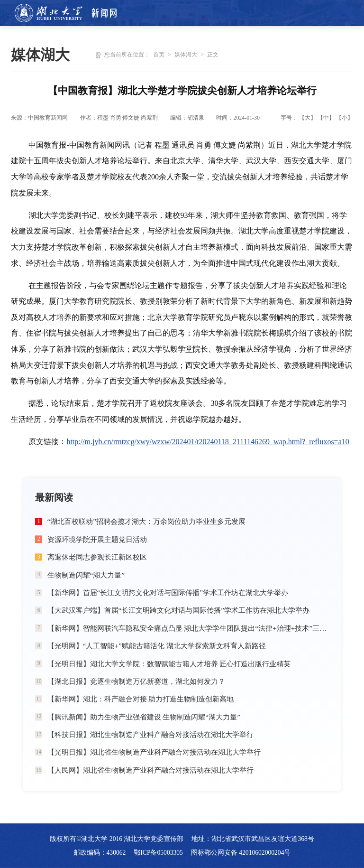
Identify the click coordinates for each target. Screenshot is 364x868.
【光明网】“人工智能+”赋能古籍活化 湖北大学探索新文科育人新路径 (157, 646)
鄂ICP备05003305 (158, 853)
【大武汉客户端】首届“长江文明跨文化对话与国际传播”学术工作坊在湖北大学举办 (179, 610)
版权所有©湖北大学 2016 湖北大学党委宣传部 (117, 839)
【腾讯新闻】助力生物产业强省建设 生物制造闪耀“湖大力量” (144, 717)
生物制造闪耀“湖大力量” (86, 575)
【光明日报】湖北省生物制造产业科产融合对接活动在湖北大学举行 (154, 752)
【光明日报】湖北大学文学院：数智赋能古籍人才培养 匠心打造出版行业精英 (169, 664)
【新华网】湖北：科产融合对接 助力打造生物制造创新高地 (141, 699)
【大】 (308, 118)
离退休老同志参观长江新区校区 (97, 557)
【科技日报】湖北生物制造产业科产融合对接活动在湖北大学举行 (150, 734)
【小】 (345, 118)
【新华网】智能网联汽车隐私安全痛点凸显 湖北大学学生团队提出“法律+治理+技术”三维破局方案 (188, 628)
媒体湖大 (186, 55)
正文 (213, 55)
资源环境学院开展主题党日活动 (97, 539)
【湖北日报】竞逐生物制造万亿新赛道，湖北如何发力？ (136, 681)
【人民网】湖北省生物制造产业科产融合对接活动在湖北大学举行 (150, 770)
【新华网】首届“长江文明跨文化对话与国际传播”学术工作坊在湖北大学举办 (168, 593)
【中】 (326, 118)
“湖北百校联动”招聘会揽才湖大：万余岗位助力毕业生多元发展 (147, 521)
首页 (159, 55)
